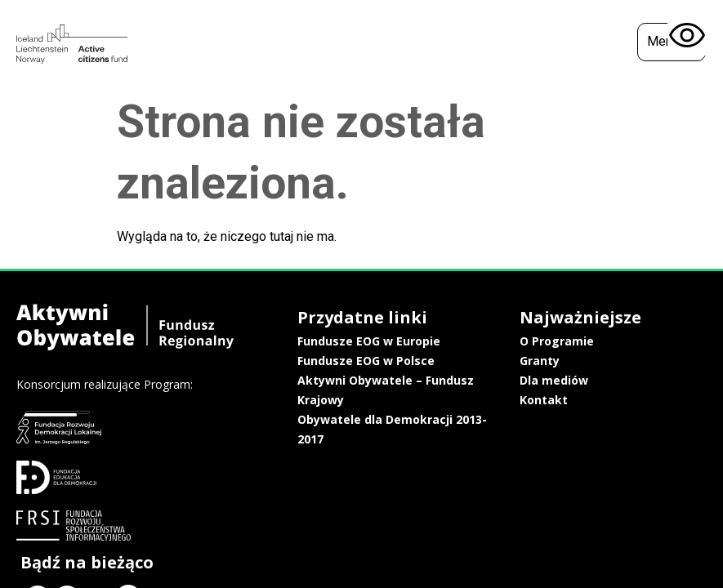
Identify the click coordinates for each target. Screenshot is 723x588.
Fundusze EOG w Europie (324, 341)
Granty (445, 361)
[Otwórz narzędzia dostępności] (687, 36)
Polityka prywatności (607, 401)
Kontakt (449, 400)
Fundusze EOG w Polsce (321, 361)
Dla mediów (459, 380)
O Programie (462, 341)
